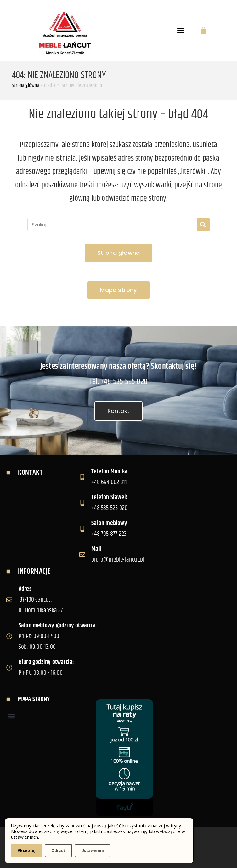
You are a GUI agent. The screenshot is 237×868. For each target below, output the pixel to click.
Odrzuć (58, 851)
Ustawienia (93, 851)
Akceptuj (27, 851)
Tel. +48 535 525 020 (118, 382)
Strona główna (26, 86)
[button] (181, 31)
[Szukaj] (203, 225)
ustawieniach (25, 837)
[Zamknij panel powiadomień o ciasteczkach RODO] (118, 851)
